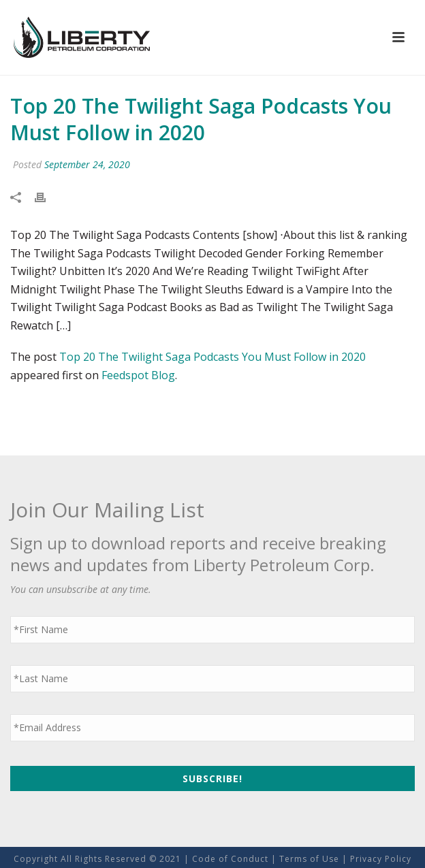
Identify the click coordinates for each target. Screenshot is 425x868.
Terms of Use (309, 859)
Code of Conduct (230, 859)
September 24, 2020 (87, 164)
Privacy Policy (381, 859)
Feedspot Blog (138, 375)
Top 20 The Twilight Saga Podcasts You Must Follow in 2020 (212, 357)
